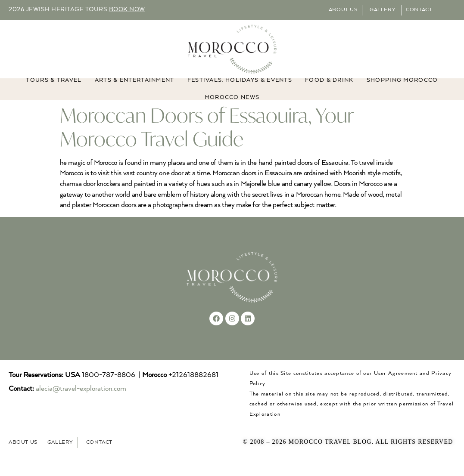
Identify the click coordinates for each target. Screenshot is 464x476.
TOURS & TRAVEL (54, 90)
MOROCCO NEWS (232, 107)
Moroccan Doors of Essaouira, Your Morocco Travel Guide (207, 137)
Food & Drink (329, 90)
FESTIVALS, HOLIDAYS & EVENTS (240, 90)
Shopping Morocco (402, 90)
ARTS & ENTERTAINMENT (135, 90)
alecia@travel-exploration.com (81, 399)
